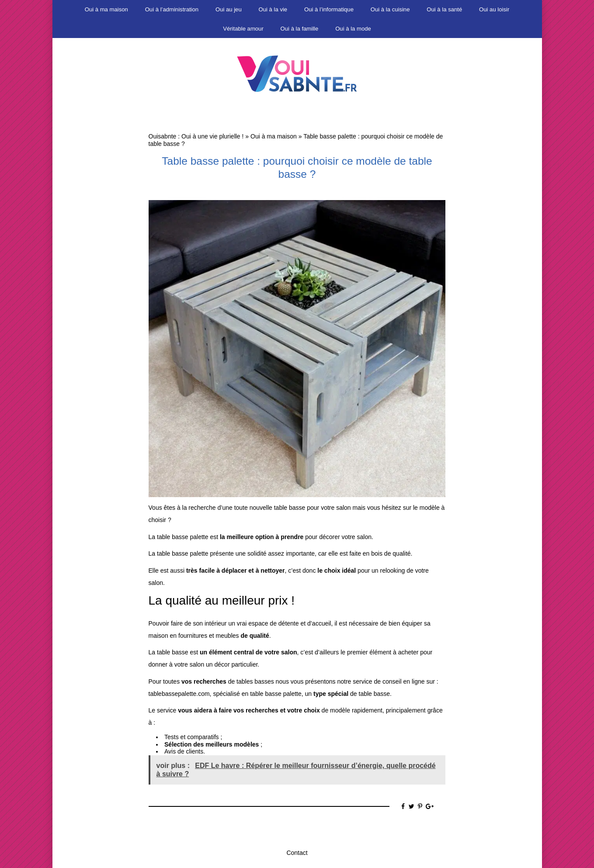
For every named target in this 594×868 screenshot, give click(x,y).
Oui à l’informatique (329, 9)
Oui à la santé (444, 9)
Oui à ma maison (106, 9)
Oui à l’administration (172, 9)
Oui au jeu (229, 9)
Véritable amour (243, 29)
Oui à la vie (273, 9)
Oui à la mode (353, 29)
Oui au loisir (494, 9)
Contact (297, 853)
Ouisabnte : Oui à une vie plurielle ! (196, 136)
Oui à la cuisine (390, 9)
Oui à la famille (300, 29)
